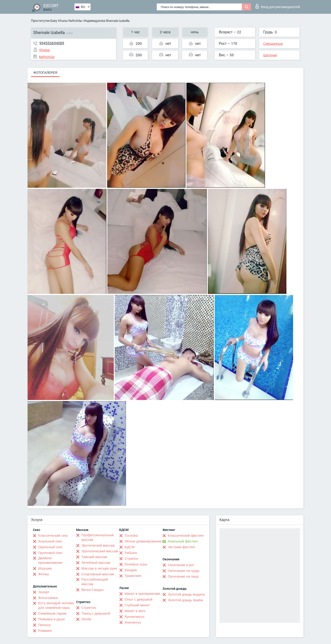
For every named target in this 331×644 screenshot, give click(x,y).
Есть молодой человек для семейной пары (56, 605)
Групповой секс (50, 553)
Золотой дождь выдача (186, 594)
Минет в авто (135, 611)
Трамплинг (133, 576)
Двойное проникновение (50, 560)
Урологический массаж (100, 551)
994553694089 (52, 43)
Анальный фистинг (183, 541)
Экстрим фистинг (182, 547)
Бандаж (131, 570)
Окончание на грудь (184, 571)
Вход (278, 6)
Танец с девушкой (96, 613)
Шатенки (270, 55)
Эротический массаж (98, 545)
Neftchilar (76, 21)
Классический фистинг (186, 536)
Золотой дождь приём (185, 600)
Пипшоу (44, 625)
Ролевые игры (136, 564)
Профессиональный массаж (98, 537)
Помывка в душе (51, 619)
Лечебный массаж (96, 563)
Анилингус (133, 622)
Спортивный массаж (98, 574)
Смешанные (273, 44)
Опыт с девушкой (138, 599)
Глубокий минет (137, 605)
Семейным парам (52, 613)
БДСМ (130, 547)
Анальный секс (50, 541)
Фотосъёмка (48, 598)
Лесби (86, 619)
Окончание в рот (181, 565)
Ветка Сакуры (92, 590)
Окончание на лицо (183, 576)
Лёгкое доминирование (143, 541)
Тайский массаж (94, 557)
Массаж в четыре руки (99, 568)
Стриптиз (89, 608)
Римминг (45, 631)
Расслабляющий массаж (95, 582)
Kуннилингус (135, 617)
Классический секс (53, 536)
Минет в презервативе (142, 594)
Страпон (131, 559)
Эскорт (44, 592)
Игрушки (45, 568)
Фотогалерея (45, 73)
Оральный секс (50, 547)
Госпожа (131, 536)
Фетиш (44, 574)
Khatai (63, 21)
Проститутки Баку (44, 21)
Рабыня (131, 553)
